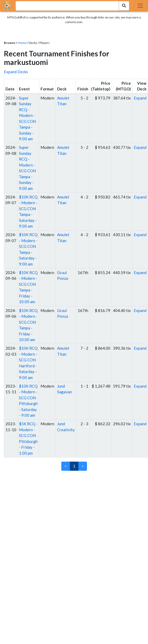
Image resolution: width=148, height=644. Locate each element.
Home (22, 43)
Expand (140, 98)
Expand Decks (16, 72)
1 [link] (74, 466)
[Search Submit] (124, 6)
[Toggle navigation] (140, 6)
